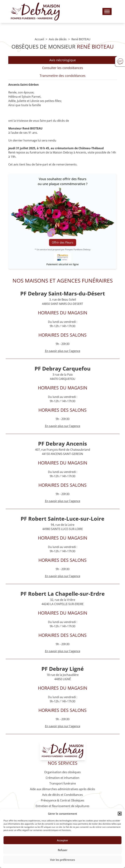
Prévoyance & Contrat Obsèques (63, 800)
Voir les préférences (62, 860)
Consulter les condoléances (63, 68)
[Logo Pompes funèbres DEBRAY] (35, 11)
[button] (120, 814)
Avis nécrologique (63, 60)
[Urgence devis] (120, 61)
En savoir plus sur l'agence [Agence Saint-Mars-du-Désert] (63, 351)
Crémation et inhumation (62, 778)
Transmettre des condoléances (63, 76)
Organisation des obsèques (62, 772)
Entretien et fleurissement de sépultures (62, 806)
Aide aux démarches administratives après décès (62, 789)
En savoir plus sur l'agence (63, 426)
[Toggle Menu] (107, 11)
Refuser (63, 850)
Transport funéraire (63, 783)
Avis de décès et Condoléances (62, 795)
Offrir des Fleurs (63, 242)
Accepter (62, 840)
